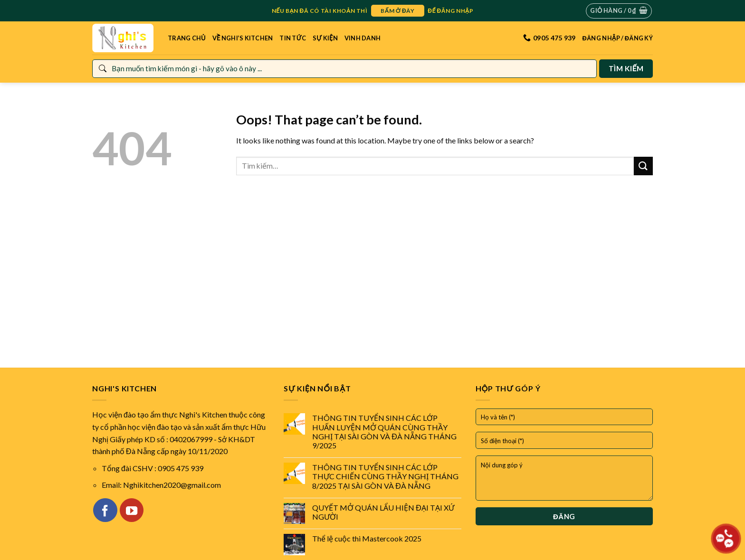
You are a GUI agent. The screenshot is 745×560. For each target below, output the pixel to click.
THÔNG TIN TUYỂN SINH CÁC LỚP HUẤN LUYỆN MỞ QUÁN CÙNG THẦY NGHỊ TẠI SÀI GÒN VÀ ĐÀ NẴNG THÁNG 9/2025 (384, 432)
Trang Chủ (187, 38)
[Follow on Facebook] (105, 510)
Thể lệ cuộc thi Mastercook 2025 (367, 538)
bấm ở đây (397, 11)
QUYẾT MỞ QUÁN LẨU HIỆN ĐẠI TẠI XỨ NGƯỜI (383, 512)
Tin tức (293, 38)
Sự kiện (325, 38)
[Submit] (643, 166)
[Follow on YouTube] (132, 510)
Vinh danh (363, 38)
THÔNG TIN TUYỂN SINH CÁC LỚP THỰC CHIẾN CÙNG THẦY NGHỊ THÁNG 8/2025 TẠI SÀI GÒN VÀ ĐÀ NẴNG (385, 476)
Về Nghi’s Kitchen (243, 38)
